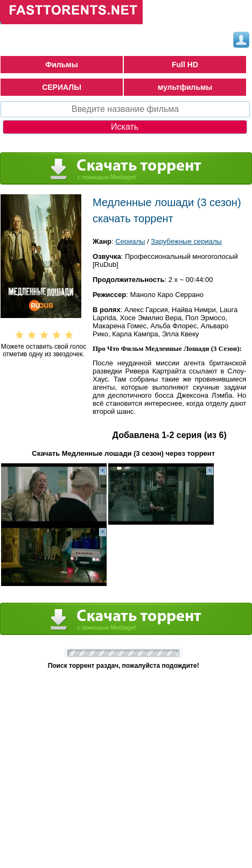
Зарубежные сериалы (186, 241)
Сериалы (130, 241)
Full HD (185, 65)
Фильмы (61, 65)
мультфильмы (185, 87)
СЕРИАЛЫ (62, 87)
